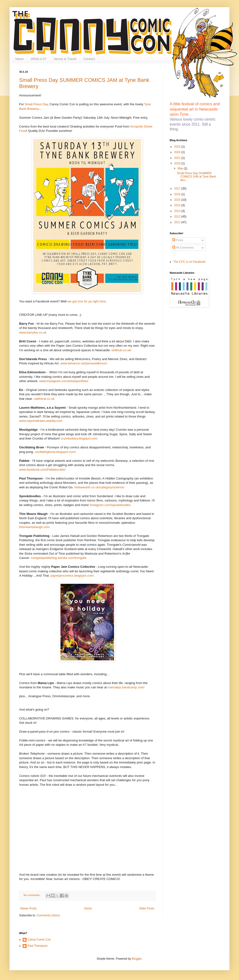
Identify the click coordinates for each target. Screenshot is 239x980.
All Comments (183, 248)
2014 (178, 205)
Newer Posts (28, 908)
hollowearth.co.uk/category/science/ (99, 487)
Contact (89, 59)
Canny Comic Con (39, 940)
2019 (178, 163)
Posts (178, 240)
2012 (178, 217)
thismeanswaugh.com (34, 527)
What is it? (39, 59)
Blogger (137, 959)
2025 (178, 147)
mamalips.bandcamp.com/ (126, 687)
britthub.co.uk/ (122, 350)
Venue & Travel (65, 59)
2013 (178, 211)
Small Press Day (36, 104)
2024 (178, 152)
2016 (178, 194)
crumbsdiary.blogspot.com (79, 438)
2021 (178, 158)
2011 (178, 222)
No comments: (32, 895)
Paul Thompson (38, 946)
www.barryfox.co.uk (33, 332)
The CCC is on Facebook (189, 262)
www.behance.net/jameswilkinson (84, 363)
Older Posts (147, 908)
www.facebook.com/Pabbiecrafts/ (42, 470)
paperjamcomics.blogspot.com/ (72, 576)
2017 (178, 189)
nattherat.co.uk (44, 399)
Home (88, 908)
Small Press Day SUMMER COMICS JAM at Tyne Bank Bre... (196, 177)
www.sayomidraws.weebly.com (41, 421)
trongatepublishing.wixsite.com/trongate (59, 558)
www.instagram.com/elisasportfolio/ (64, 381)
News (19, 59)
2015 (178, 200)
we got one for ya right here (87, 301)
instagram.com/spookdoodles (110, 505)
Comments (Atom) (48, 915)
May (181, 168)
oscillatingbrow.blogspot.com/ (55, 452)
